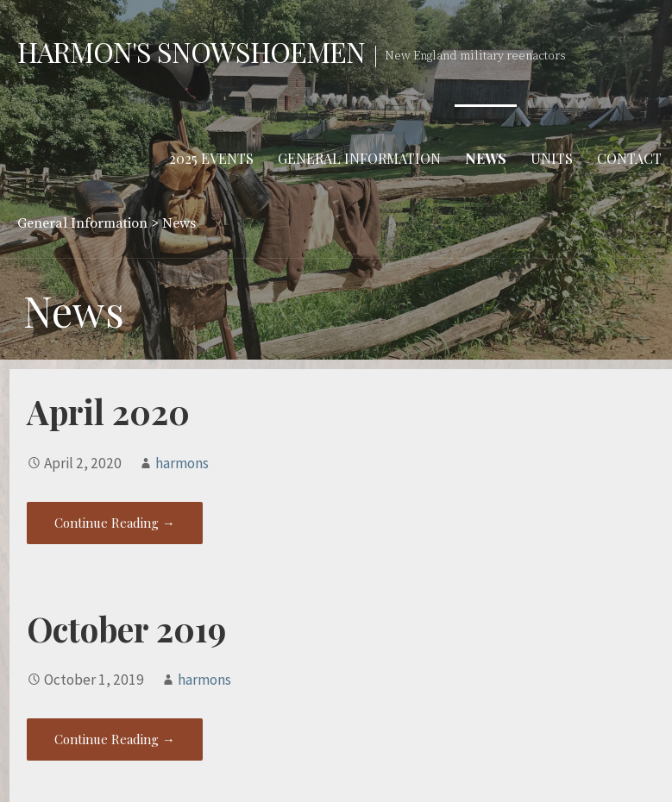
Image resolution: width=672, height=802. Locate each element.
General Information (359, 158)
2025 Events (211, 158)
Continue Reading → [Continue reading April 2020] (115, 523)
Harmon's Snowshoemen (191, 51)
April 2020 (108, 411)
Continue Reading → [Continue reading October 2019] (115, 739)
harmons (182, 463)
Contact (629, 158)
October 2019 (126, 629)
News (486, 158)
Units (552, 158)
